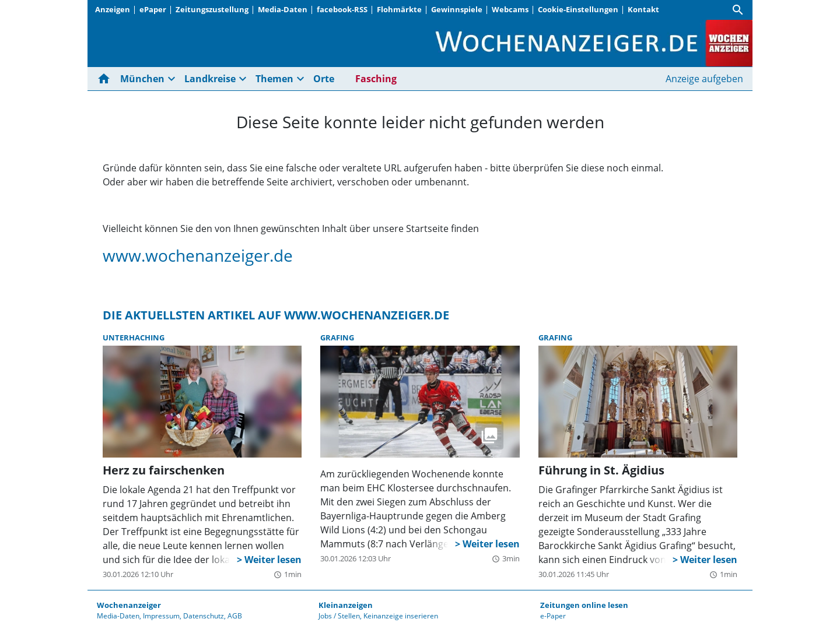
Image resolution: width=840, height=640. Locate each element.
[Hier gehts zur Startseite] (106, 79)
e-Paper (553, 616)
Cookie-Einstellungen (578, 9)
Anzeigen (113, 9)
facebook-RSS (342, 9)
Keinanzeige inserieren (401, 616)
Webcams (510, 9)
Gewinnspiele (457, 9)
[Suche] (738, 10)
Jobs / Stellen (339, 616)
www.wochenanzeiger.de (198, 255)
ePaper (153, 9)
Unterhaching (134, 337)
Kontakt (643, 9)
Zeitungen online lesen (584, 605)
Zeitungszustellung (212, 9)
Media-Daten (283, 9)
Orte (324, 79)
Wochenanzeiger (129, 605)
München (142, 79)
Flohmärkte (399, 9)
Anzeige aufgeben (704, 79)
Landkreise (210, 79)
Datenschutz (204, 616)
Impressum (161, 616)
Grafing (337, 337)
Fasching (376, 79)
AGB (235, 616)
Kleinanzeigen (346, 605)
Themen (274, 79)
